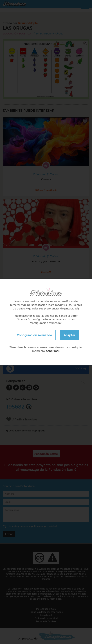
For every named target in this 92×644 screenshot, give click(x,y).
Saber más (53, 351)
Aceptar (69, 335)
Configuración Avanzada (34, 335)
